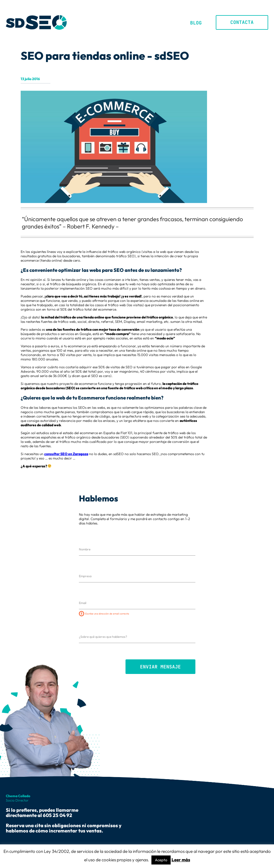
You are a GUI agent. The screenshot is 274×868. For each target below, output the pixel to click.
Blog (196, 23)
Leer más (181, 860)
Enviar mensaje (160, 667)
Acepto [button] (161, 860)
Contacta (242, 22)
